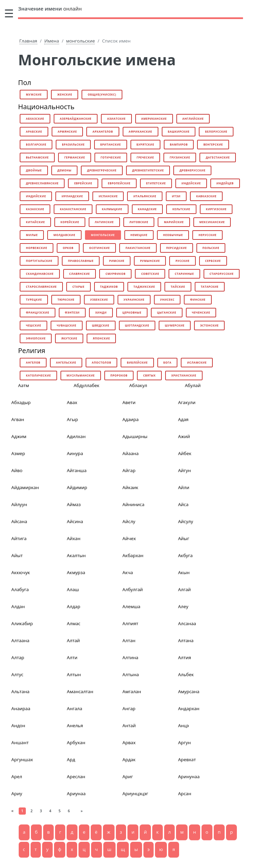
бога (168, 362)
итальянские (145, 196)
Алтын (74, 674)
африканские (141, 131)
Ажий (184, 436)
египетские (156, 183)
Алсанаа (187, 623)
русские (182, 261)
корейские (70, 222)
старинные (184, 274)
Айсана (19, 521)
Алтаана (20, 640)
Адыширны (135, 436)
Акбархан (133, 555)
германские (75, 157)
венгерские (213, 144)
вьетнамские (37, 157)
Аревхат (187, 759)
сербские (213, 261)
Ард (71, 759)
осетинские (99, 248)
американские (154, 119)
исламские (197, 362)
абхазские (35, 119)
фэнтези (72, 312)
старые (79, 287)
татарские (210, 287)
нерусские (207, 235)
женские (65, 94)
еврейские (83, 183)
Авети (129, 402)
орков (68, 248)
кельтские (181, 209)
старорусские (222, 274)
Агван (18, 419)
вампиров (179, 144)
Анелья (75, 725)
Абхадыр (21, 402)
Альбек (186, 674)
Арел (17, 777)
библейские (137, 362)
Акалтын (76, 555)
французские (37, 312)
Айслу (129, 521)
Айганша (77, 470)
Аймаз (74, 504)
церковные (132, 312)
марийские (174, 222)
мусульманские (81, 375)
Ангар (129, 708)
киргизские (216, 209)
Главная (28, 41)
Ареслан (76, 777)
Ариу (17, 794)
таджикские (144, 287)
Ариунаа (76, 794)
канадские (147, 209)
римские (117, 261)
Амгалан (132, 691)
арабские (34, 131)
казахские (35, 209)
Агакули (187, 402)
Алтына (130, 674)
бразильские (73, 144)
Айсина (75, 521)
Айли (184, 487)
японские (101, 338)
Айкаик (130, 487)
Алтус (17, 674)
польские (211, 248)
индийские (36, 196)
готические (111, 157)
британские (111, 144)
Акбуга (185, 555)
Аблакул (138, 385)
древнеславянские (42, 183)
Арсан (185, 794)
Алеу (183, 606)
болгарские (36, 144)
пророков (119, 375)
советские (150, 274)
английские (193, 119)
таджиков (109, 287)
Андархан (189, 708)
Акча (128, 572)
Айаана (130, 453)
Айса (183, 504)
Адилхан (76, 436)
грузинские (180, 157)
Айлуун (19, 504)
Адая (183, 419)
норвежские (36, 248)
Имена (51, 41)
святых (149, 375)
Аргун (184, 742)
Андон (18, 725)
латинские (104, 222)
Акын (184, 572)
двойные (34, 170)
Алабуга (20, 589)
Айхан (74, 538)
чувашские (67, 325)
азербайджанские (76, 119)
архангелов (103, 131)
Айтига (19, 538)
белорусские (216, 131)
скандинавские (40, 274)
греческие (145, 157)
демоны (64, 170)
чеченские (201, 312)
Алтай (73, 640)
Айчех (129, 538)
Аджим (19, 436)
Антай (129, 725)
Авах (72, 402)
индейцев (225, 183)
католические (38, 375)
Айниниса (133, 504)
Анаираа (21, 708)
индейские (191, 183)
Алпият (130, 623)
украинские (134, 299)
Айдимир (77, 487)
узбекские (99, 299)
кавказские (206, 196)
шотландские (137, 325)
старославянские (41, 287)
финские (198, 299)
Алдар (74, 606)
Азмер (18, 453)
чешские (33, 325)
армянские (67, 131)
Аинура (75, 453)
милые (32, 235)
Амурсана (189, 691)
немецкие (139, 235)
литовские (139, 222)
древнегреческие (102, 170)
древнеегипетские (148, 170)
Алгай (185, 589)
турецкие (34, 299)
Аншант (20, 742)
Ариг (128, 777)
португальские (39, 261)
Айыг (184, 538)
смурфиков (115, 274)
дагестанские (218, 157)
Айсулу (186, 521)
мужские (34, 94)
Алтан (129, 640)
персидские (177, 248)
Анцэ (184, 725)
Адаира (130, 419)
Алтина (130, 657)
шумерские (175, 325)
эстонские (209, 325)
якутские (69, 338)
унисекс (167, 299)
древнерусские (192, 170)
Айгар (129, 470)
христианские (184, 375)
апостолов (101, 362)
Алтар (18, 657)
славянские (80, 274)
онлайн (50, 9)
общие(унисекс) (102, 94)
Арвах (129, 742)
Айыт (17, 555)
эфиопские (36, 338)
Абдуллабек (87, 385)
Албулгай (133, 589)
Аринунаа (189, 777)
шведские (101, 325)
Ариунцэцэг (135, 794)
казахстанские (73, 209)
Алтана (186, 640)
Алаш (73, 589)
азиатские (116, 119)
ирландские (72, 196)
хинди (101, 312)
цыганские (167, 312)
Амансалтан (80, 691)
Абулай (193, 385)
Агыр (73, 419)
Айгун (185, 470)
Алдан (18, 606)
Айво (17, 470)
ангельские (66, 362)
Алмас (74, 623)
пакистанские (138, 248)
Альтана (20, 691)
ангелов (33, 362)
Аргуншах (22, 759)
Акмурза (76, 572)
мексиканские (212, 222)
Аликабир (22, 623)
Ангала (75, 708)
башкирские (179, 131)
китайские (35, 222)
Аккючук (21, 572)
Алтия (185, 657)
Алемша (131, 606)
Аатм (23, 385)
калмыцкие (112, 209)
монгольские (81, 41)
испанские (108, 196)
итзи (176, 196)
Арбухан (76, 742)
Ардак (129, 759)
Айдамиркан (25, 487)
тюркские (66, 299)
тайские (178, 287)
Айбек (185, 453)
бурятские (145, 144)
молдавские (64, 235)
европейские (119, 183)
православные (81, 261)
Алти (72, 657)
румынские (150, 261)
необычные (173, 235)
